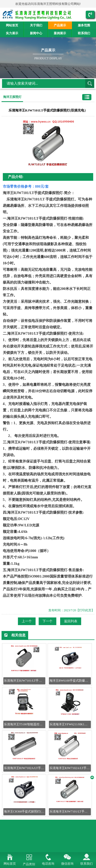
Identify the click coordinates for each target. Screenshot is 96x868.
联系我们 (84, 33)
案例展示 (60, 33)
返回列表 (71, 621)
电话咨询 (48, 864)
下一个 (47, 621)
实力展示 (12, 33)
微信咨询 (67, 864)
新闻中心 (36, 33)
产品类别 (29, 864)
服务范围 (84, 25)
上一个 (27, 621)
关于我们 (36, 25)
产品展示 (60, 25)
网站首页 (12, 25)
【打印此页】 (85, 610)
